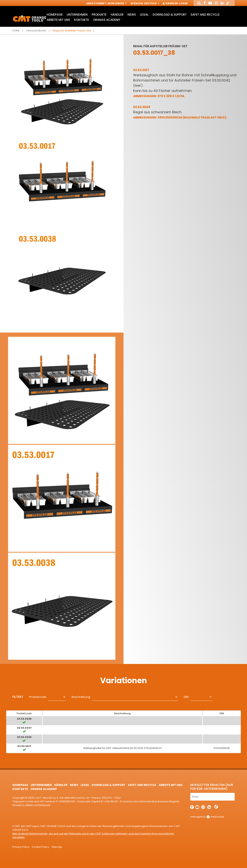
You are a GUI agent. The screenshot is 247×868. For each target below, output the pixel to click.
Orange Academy (107, 20)
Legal (144, 15)
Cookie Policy (40, 847)
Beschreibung (81, 697)
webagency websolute (207, 817)
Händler (117, 15)
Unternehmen (77, 15)
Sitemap (57, 847)
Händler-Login (175, 3)
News (132, 15)
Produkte (99, 15)
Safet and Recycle (205, 15)
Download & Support (170, 15)
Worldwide (117, 3)
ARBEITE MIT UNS (58, 20)
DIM (186, 697)
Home (16, 31)
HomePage (55, 15)
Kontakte (82, 20)
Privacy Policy (21, 847)
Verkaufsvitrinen (36, 31)
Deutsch (151, 3)
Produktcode (38, 697)
